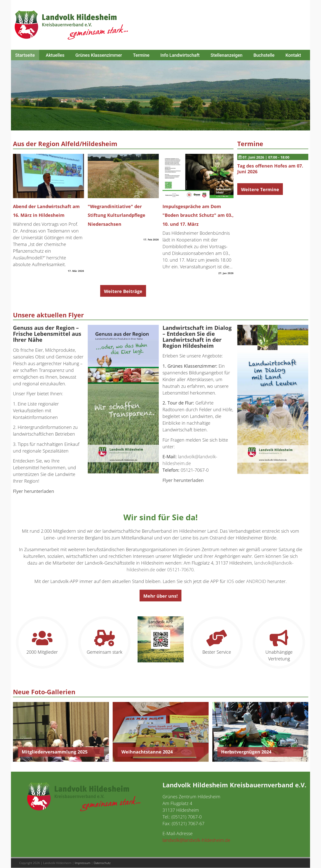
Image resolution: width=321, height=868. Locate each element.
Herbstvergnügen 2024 (246, 752)
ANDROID (256, 581)
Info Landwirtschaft (180, 55)
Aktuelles (55, 55)
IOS (230, 581)
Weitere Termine (260, 189)
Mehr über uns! (160, 596)
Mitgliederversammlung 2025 (55, 752)
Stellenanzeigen (227, 55)
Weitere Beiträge (123, 291)
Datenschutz (102, 863)
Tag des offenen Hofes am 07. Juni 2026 (270, 169)
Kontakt (293, 55)
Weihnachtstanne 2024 (147, 752)
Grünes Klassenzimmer (99, 55)
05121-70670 (180, 570)
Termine (141, 55)
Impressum (83, 863)
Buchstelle (264, 55)
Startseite (25, 55)
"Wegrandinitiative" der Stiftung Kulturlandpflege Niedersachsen (117, 215)
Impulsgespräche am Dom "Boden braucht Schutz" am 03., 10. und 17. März (198, 215)
